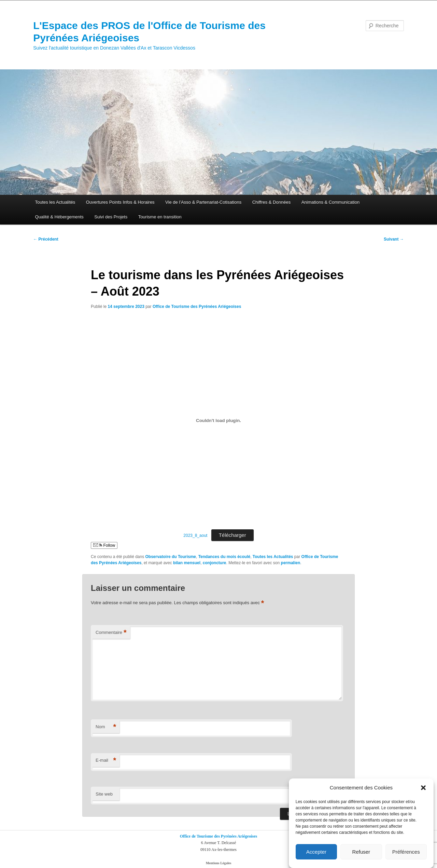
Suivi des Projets (111, 217)
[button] (423, 788)
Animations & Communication (331, 202)
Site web (104, 794)
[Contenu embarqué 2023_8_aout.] (218, 420)
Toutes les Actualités (55, 202)
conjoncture (215, 563)
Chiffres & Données (272, 202)
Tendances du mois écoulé (224, 557)
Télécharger (232, 535)
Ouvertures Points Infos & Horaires (120, 202)
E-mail (106, 761)
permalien (291, 563)
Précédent (46, 239)
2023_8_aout (195, 535)
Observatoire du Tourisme (171, 557)
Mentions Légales (219, 863)
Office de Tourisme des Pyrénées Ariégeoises (197, 307)
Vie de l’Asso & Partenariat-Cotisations (203, 202)
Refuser (361, 852)
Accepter (316, 852)
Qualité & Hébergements (59, 217)
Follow (104, 545)
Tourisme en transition (160, 217)
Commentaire (111, 633)
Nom (106, 727)
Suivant (394, 239)
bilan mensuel (187, 563)
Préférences (406, 852)
